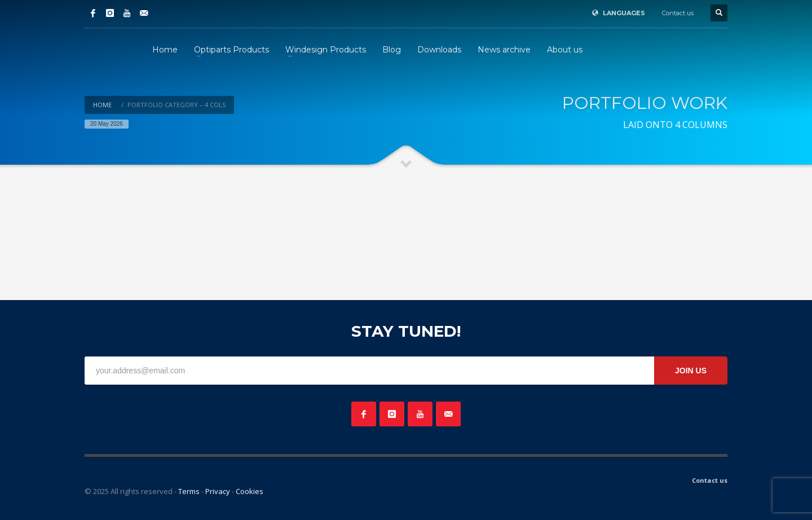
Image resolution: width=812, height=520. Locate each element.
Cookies (250, 491)
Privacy (218, 491)
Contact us (678, 13)
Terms (189, 491)
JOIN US (691, 371)
